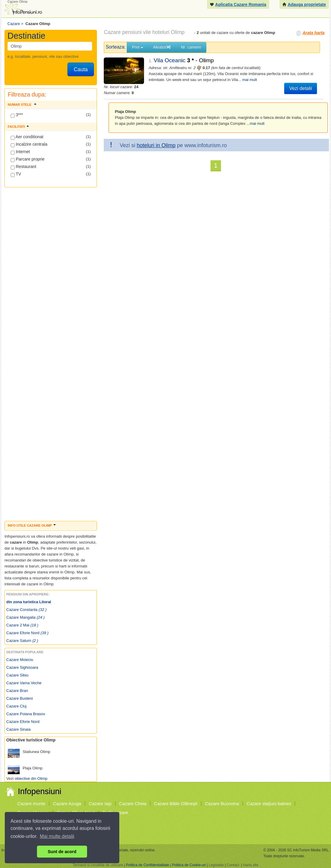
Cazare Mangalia (25, 617)
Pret (137, 47)
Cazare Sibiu (17, 675)
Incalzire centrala (29, 144)
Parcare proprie (28, 159)
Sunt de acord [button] (62, 852)
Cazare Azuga (67, 804)
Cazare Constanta (26, 610)
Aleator (162, 47)
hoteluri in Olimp (156, 145)
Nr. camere (191, 47)
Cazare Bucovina (222, 804)
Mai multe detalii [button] (57, 836)
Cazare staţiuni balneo (269, 804)
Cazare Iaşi (100, 804)
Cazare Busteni (20, 698)
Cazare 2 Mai (22, 625)
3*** (17, 115)
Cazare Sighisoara (22, 667)
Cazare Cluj (16, 706)
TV (16, 174)
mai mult (249, 80)
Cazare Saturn (22, 641)
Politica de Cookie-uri (189, 865)
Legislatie (216, 865)
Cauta (81, 69)
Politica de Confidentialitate (147, 865)
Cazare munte (31, 804)
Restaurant (23, 167)
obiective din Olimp (31, 778)
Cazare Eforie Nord (27, 633)
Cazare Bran (17, 691)
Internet (20, 152)
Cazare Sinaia (18, 729)
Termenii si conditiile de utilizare (98, 865)
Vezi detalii (301, 88)
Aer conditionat (27, 137)
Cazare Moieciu (20, 660)
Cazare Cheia (133, 804)
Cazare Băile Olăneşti (176, 804)
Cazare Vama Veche (24, 683)
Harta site (251, 865)
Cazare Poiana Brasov (26, 714)
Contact (233, 865)
